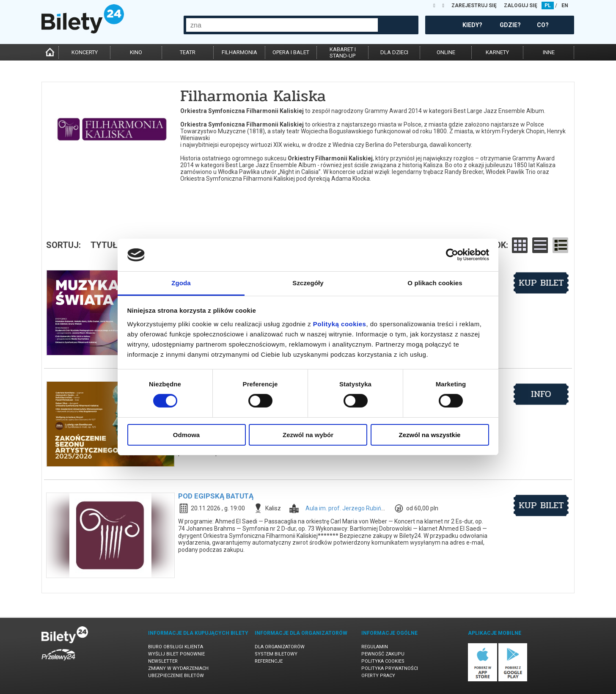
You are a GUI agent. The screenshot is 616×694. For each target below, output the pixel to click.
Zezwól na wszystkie (430, 435)
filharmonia (239, 52)
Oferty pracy (378, 676)
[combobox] (282, 25)
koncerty (85, 52)
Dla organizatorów (280, 647)
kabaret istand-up (343, 52)
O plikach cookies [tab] (435, 283)
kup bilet (541, 283)
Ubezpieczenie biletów (176, 676)
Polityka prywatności (390, 668)
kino (136, 52)
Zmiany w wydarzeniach (178, 668)
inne (549, 52)
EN (565, 6)
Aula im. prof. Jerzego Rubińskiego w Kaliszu (365, 508)
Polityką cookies (340, 324)
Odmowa (186, 435)
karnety (497, 52)
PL (548, 6)
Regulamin (375, 647)
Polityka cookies (383, 661)
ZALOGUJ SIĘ (521, 6)
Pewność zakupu (383, 654)
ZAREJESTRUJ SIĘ (474, 6)
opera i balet (291, 52)
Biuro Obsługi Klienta (176, 647)
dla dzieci (394, 52)
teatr (188, 52)
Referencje (269, 661)
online (446, 52)
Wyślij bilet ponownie (176, 654)
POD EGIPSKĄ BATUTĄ (216, 496)
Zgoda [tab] (181, 283)
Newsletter (163, 661)
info (541, 394)
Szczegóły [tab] (308, 283)
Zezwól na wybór (308, 435)
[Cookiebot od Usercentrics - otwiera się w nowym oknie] (452, 255)
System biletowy (276, 654)
